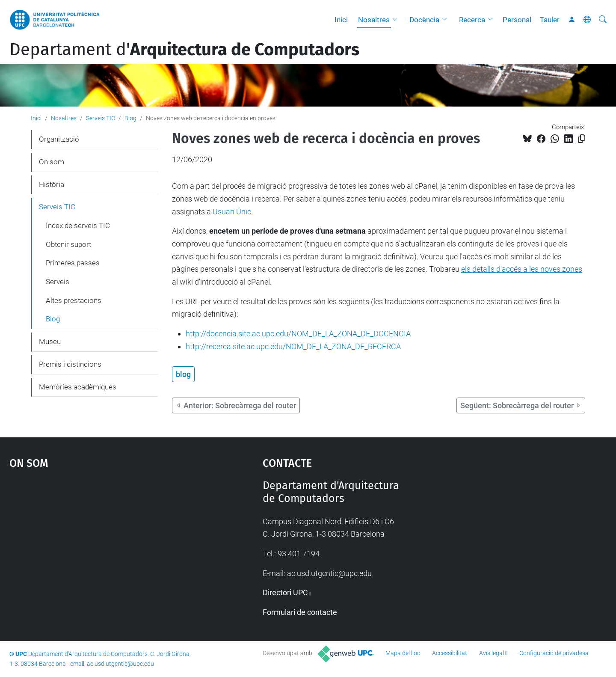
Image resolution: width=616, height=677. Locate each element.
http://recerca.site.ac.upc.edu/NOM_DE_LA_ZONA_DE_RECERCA (293, 346)
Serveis (58, 282)
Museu (50, 341)
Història (52, 184)
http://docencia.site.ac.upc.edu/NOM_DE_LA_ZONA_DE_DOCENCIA (298, 334)
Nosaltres (374, 20)
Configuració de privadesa (554, 653)
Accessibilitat (450, 653)
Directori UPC (285, 592)
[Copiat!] (582, 139)
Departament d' (184, 50)
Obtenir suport (68, 244)
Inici (341, 20)
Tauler (550, 20)
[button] (397, 20)
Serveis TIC (101, 118)
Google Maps (106, 543)
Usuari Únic (232, 212)
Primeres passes (73, 263)
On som (52, 162)
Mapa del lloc (403, 653)
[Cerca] (603, 20)
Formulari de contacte (300, 612)
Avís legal (492, 653)
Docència (424, 20)
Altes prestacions (74, 300)
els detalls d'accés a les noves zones (522, 269)
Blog (130, 118)
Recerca (472, 20)
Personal (517, 20)
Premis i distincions (70, 364)
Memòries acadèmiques (78, 387)
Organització (59, 139)
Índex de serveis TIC (78, 226)
